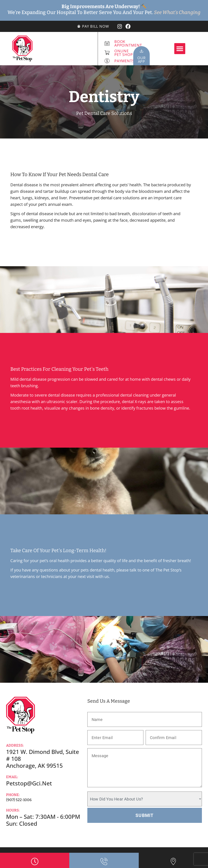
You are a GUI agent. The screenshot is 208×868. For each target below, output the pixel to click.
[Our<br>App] (141, 51)
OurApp (141, 60)
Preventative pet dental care (95, 198)
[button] (180, 49)
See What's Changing (177, 12)
